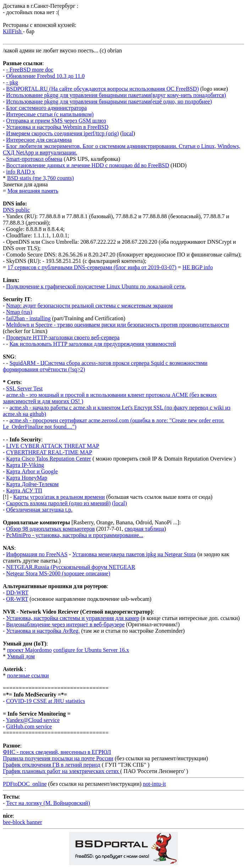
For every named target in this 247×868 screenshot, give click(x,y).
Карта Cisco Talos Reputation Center (48, 459)
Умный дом (21, 656)
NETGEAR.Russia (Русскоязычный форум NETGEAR (71, 567)
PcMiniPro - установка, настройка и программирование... (75, 535)
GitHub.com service (29, 726)
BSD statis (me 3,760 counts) (40, 178)
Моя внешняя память (33, 191)
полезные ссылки (28, 675)
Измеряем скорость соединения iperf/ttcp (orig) (62, 133)
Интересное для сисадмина (39, 140)
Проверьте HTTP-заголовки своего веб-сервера (63, 337)
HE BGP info (198, 267)
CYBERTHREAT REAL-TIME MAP (49, 452)
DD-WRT (17, 593)
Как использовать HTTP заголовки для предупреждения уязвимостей (93, 344)
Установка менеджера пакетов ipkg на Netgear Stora (134, 554)
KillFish (13, 31)
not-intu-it (155, 784)
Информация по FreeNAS (37, 554)
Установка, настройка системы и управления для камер (73, 618)
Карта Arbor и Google (32, 471)
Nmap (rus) (19, 312)
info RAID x (20, 172)
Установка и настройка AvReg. (43, 631)
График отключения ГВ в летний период (52, 765)
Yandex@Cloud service (33, 720)
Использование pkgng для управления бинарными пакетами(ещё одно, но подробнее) (109, 102)
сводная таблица (144, 529)
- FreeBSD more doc (30, 70)
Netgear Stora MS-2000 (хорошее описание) (58, 573)
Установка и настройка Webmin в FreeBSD (57, 127)
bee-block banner (23, 822)
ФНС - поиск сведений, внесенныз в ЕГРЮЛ (57, 752)
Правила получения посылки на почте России (58, 758)
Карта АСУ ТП (24, 491)
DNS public (16, 210)
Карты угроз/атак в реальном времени (59, 497)
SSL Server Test (24, 388)
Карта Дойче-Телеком (32, 484)
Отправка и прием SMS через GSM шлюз (56, 121)
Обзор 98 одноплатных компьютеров (50, 529)
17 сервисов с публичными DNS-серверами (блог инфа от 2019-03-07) (92, 267)
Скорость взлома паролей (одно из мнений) (58, 503)
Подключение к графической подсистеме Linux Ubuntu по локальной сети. (96, 286)
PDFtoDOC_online (25, 784)
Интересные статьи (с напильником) (50, 114)
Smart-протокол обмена (34, 159)
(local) (120, 503)
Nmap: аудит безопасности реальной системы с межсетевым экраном (89, 306)
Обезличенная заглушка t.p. (39, 510)
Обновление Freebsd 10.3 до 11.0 (45, 76)
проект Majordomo (29, 650)
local (128, 133)
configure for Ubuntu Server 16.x (91, 650)
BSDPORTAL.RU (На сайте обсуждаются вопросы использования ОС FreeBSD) (102, 89)
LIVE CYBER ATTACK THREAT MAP (53, 446)
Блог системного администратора (46, 108)
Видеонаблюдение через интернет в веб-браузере (65, 624)
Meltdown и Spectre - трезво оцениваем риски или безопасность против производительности (117, 325)
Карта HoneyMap (27, 478)
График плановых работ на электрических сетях (62, 771)
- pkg (12, 82)
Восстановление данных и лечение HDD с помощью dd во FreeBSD (87, 165)
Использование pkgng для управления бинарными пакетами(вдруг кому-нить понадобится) (116, 95)
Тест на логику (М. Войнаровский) (48, 803)
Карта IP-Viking (25, 465)
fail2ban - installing (28, 318)
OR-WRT (17, 599)
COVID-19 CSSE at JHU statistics (45, 701)
